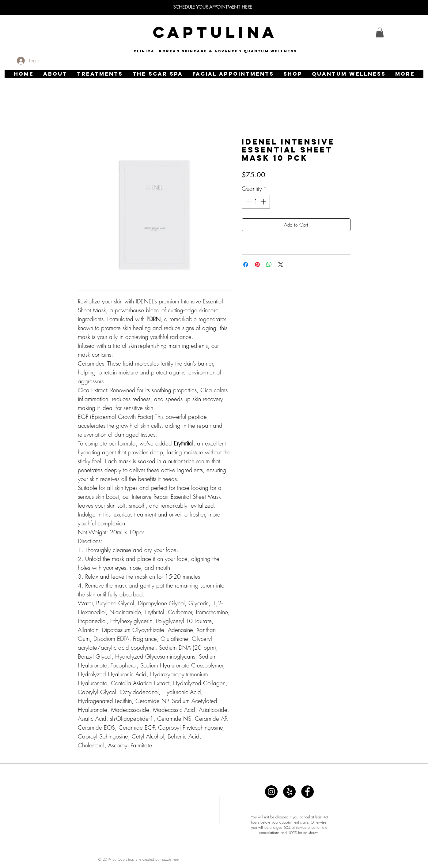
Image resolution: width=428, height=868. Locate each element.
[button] (55, 74)
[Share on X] (281, 265)
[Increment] (264, 202)
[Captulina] (271, 792)
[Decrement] (248, 202)
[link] (380, 32)
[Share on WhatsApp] (269, 265)
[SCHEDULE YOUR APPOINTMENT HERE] (213, 7)
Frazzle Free (170, 859)
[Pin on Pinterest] (257, 265)
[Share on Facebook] (246, 265)
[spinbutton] (256, 202)
